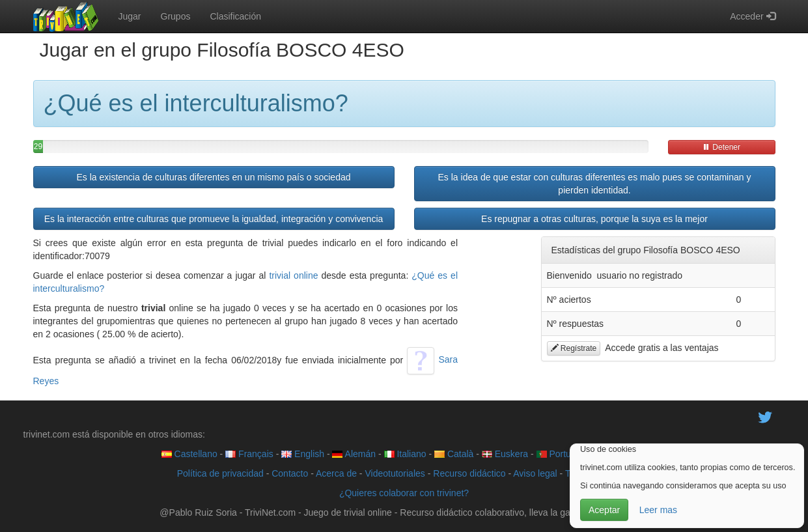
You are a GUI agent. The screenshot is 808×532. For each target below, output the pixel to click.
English (303, 454)
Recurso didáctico (469, 473)
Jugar (130, 16)
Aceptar (604, 510)
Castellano (189, 454)
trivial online (293, 275)
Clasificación (235, 16)
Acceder (752, 16)
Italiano (405, 454)
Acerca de (336, 473)
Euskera (505, 454)
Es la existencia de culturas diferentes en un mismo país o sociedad (213, 177)
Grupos (176, 16)
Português (564, 454)
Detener (721, 147)
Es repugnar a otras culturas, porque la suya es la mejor (594, 219)
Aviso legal (535, 473)
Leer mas (658, 510)
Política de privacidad (220, 473)
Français (249, 454)
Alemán (354, 454)
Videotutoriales (395, 473)
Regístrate (574, 348)
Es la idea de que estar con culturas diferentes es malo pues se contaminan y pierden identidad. (595, 184)
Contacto (290, 473)
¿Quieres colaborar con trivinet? (404, 493)
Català (454, 454)
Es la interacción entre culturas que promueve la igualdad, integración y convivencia (214, 219)
